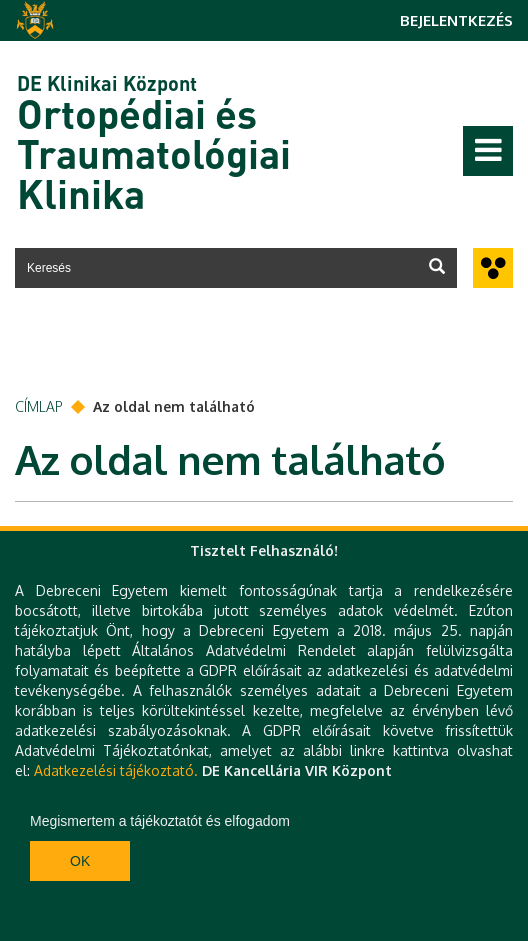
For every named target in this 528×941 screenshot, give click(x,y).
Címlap (39, 406)
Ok (80, 861)
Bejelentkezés (456, 20)
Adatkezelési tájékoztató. (116, 770)
